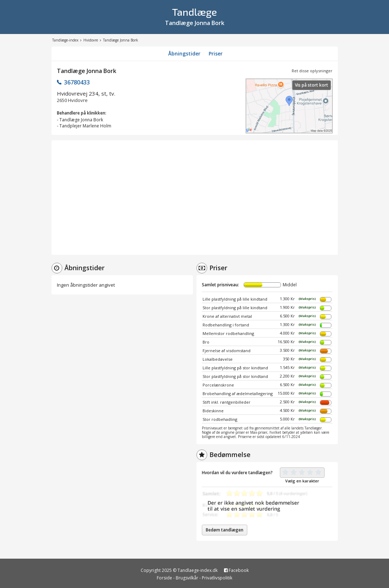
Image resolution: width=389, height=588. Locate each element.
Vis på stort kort (312, 85)
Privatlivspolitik (217, 578)
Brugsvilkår (187, 578)
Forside (164, 578)
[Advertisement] (195, 198)
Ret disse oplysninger (312, 71)
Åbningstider (184, 54)
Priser (216, 54)
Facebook (236, 570)
